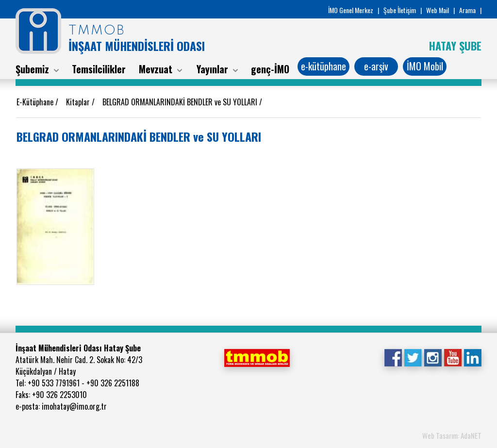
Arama (467, 10)
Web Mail (438, 10)
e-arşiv (376, 66)
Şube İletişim (400, 10)
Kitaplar (79, 102)
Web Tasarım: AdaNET (452, 435)
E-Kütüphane (36, 102)
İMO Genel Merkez (351, 10)
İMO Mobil (425, 66)
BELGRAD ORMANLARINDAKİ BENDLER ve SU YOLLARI (181, 102)
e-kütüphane (323, 66)
